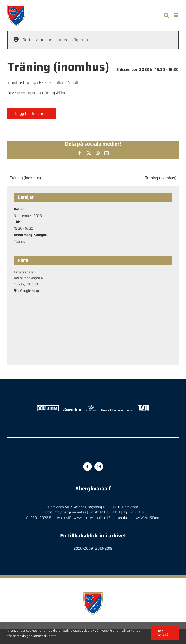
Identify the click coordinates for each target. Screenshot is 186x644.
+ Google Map (28, 291)
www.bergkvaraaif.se (90, 518)
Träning (20, 241)
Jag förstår (164, 633)
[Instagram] (99, 467)
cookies (32, 630)
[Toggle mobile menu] (176, 15)
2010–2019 (104, 548)
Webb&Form (150, 518)
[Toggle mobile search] (166, 15)
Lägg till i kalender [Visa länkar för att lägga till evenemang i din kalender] (32, 113)
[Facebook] (87, 467)
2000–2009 (83, 548)
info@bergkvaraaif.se (70, 512)
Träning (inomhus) (25, 178)
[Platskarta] (93, 320)
